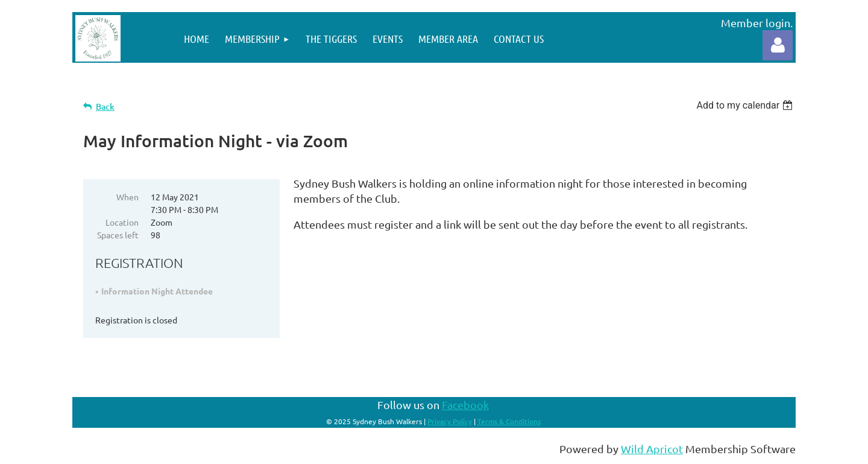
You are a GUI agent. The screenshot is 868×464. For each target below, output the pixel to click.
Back (105, 106)
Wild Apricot (652, 449)
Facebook (465, 405)
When (127, 197)
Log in (778, 45)
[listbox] (746, 105)
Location (122, 222)
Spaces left (118, 235)
